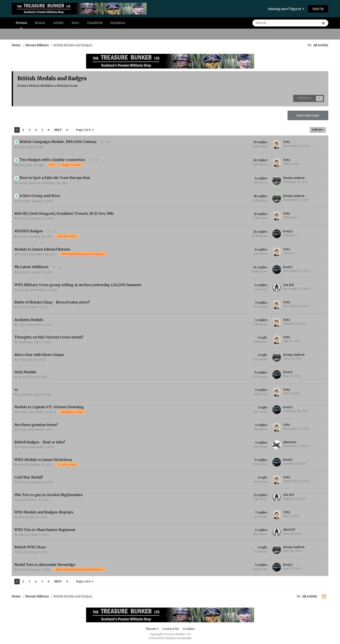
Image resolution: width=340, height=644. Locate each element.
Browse (40, 23)
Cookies (189, 628)
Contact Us (171, 628)
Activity (58, 23)
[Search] (274, 23)
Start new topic (308, 115)
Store (75, 23)
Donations (118, 23)
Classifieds (95, 23)
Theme (152, 628)
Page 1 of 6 (85, 130)
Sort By (318, 130)
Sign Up (318, 9)
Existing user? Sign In (286, 9)
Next (58, 130)
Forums (21, 25)
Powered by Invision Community (170, 638)
